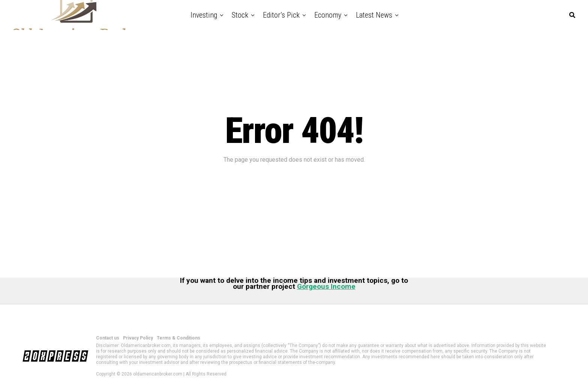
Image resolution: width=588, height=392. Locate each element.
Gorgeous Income (326, 286)
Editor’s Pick (281, 15)
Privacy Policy (138, 338)
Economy (328, 15)
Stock (240, 15)
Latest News (374, 15)
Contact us (108, 338)
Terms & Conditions (178, 338)
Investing (204, 15)
